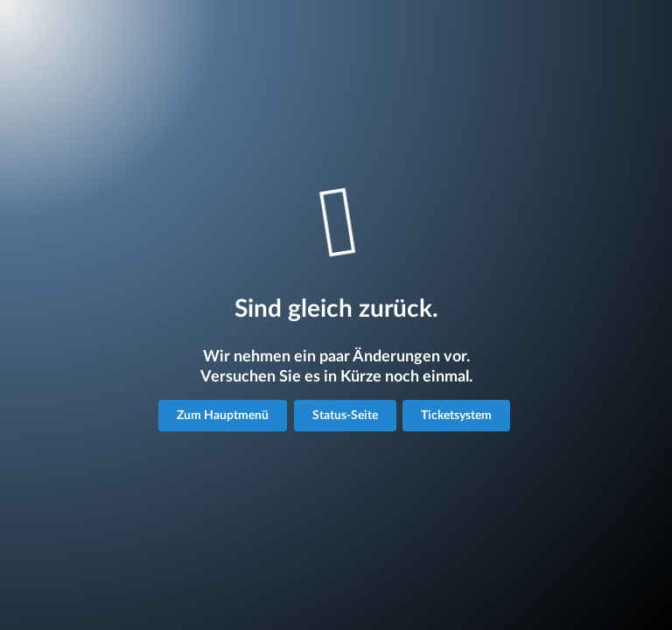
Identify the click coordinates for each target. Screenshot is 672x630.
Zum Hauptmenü (223, 416)
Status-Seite (345, 416)
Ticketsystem (456, 416)
